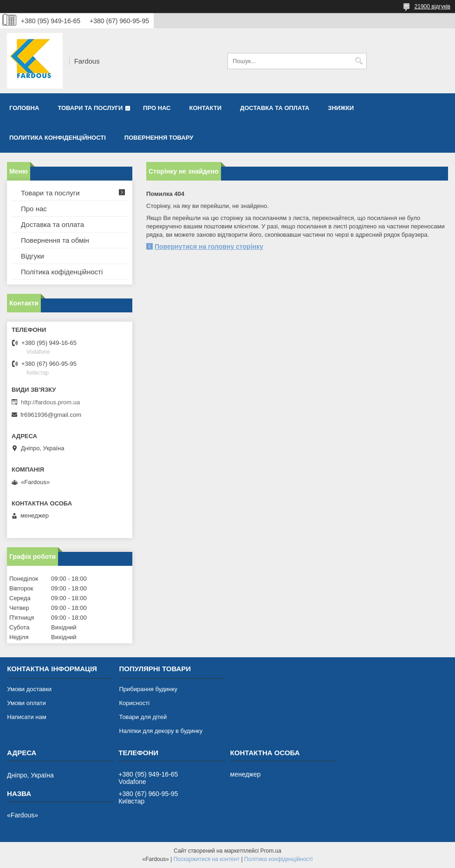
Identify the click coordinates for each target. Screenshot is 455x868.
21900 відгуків (432, 6)
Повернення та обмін (55, 240)
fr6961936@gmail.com (51, 415)
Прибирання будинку (148, 689)
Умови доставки (29, 689)
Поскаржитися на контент (207, 859)
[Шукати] (359, 61)
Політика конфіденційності (279, 859)
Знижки (341, 108)
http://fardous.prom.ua (50, 402)
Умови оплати (26, 703)
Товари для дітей (143, 717)
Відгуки (32, 256)
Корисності (134, 703)
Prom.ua (271, 851)
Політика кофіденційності (62, 272)
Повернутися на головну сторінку (209, 246)
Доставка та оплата (275, 108)
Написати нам (27, 717)
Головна (24, 108)
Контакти (206, 108)
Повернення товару (159, 138)
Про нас (157, 108)
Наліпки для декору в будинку (161, 731)
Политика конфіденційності (58, 138)
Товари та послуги (90, 108)
